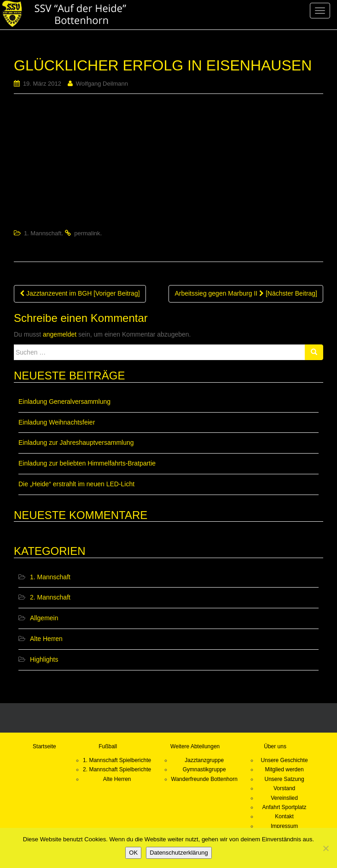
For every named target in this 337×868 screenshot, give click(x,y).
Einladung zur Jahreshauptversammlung (76, 443)
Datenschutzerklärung (179, 853)
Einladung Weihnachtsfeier (57, 422)
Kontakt (284, 816)
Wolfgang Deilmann (102, 84)
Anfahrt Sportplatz (285, 807)
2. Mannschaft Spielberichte (117, 769)
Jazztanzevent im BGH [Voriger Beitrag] (80, 293)
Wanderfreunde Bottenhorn (204, 779)
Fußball (108, 746)
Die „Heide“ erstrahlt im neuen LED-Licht (76, 484)
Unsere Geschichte (285, 760)
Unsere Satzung (285, 779)
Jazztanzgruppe (204, 760)
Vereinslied (284, 798)
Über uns (275, 746)
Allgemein (44, 618)
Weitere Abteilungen (195, 746)
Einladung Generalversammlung (64, 402)
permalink (87, 233)
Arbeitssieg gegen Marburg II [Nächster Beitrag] (246, 293)
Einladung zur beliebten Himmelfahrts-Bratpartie (87, 463)
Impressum (284, 826)
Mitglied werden (285, 769)
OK (133, 853)
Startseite (44, 746)
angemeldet (60, 334)
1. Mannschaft (43, 233)
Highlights (44, 659)
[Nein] (325, 848)
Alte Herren (46, 639)
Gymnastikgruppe (204, 769)
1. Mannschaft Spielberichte (117, 760)
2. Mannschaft (50, 597)
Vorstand (284, 788)
